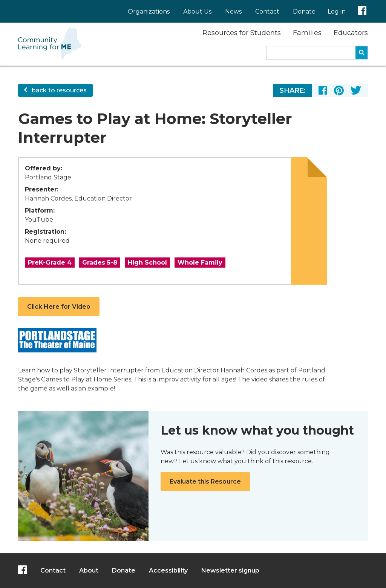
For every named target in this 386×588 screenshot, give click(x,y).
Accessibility (168, 570)
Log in (337, 11)
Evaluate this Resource (205, 482)
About (89, 570)
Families (307, 33)
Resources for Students (242, 33)
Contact (267, 11)
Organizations (149, 11)
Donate (304, 11)
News (233, 11)
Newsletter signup (230, 570)
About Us (197, 11)
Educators (351, 33)
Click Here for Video (59, 307)
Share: (293, 90)
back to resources (55, 90)
